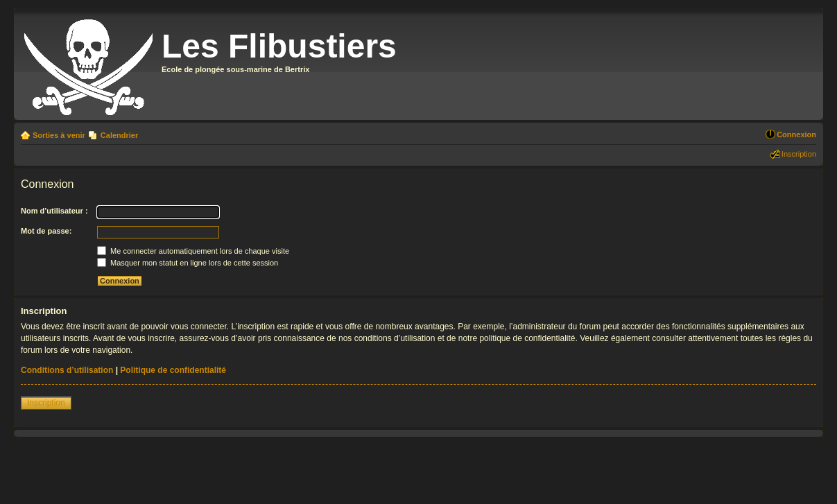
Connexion (796, 134)
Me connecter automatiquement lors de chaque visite (193, 251)
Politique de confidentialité (173, 370)
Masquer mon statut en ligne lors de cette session (188, 263)
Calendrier (119, 135)
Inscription (799, 154)
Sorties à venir (59, 135)
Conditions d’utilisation (67, 370)
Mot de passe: (46, 231)
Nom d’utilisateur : (54, 211)
